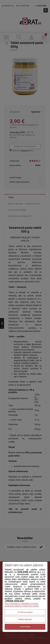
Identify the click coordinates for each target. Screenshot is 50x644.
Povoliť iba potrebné (25, 612)
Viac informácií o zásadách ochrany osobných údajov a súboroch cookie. (22, 605)
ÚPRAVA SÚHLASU (25, 620)
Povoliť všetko (25, 627)
